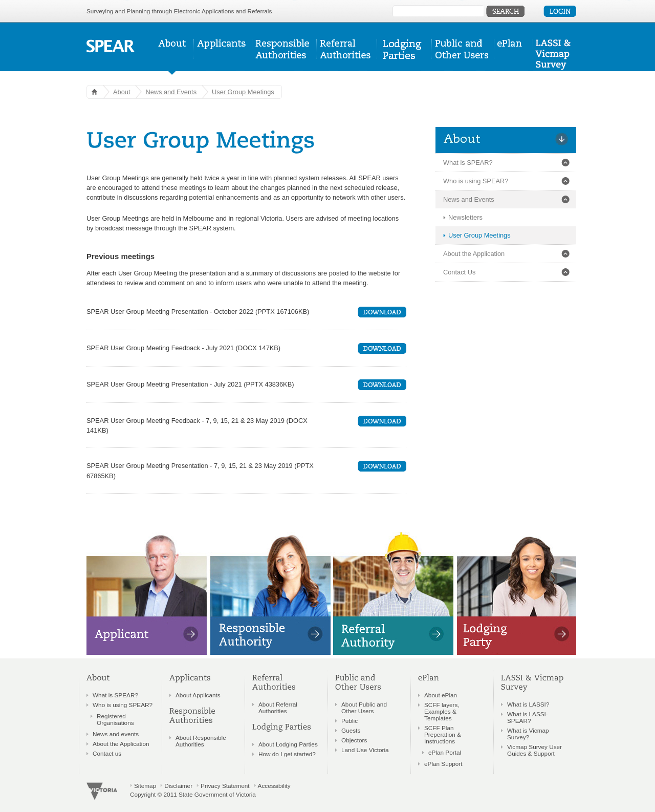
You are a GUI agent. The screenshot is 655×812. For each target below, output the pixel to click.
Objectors (354, 740)
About (174, 57)
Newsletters (465, 217)
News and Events (171, 92)
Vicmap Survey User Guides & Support (534, 750)
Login (560, 11)
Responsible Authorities (285, 57)
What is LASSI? (528, 704)
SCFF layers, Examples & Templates (442, 711)
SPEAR (111, 46)
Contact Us (459, 272)
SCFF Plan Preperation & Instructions (443, 734)
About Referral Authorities (278, 708)
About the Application (474, 254)
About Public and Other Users (364, 708)
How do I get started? (287, 754)
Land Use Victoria (365, 750)
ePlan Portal (445, 752)
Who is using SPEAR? (476, 181)
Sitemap (145, 786)
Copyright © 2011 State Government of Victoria (193, 794)
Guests (351, 730)
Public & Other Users (463, 57)
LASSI (552, 57)
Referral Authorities (347, 57)
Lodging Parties (405, 57)
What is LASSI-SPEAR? (528, 717)
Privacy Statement (225, 786)
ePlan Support (443, 764)
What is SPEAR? (468, 163)
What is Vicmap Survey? (528, 734)
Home (92, 92)
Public (350, 721)
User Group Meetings (243, 92)
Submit (505, 11)
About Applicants (198, 695)
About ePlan (441, 695)
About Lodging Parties (288, 744)
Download (382, 312)
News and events (116, 734)
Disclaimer (178, 786)
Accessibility (274, 786)
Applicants (223, 57)
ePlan (514, 57)
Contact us (107, 753)
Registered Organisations (115, 719)
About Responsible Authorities (201, 741)
